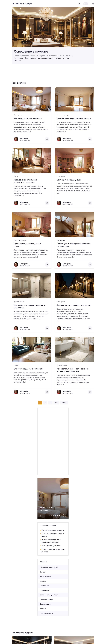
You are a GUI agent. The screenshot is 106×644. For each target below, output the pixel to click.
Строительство (46, 604)
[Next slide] (90, 36)
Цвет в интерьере (63, 115)
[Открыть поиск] (79, 4)
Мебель (43, 581)
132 (56, 403)
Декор (16, 176)
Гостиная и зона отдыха (49, 567)
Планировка (61, 240)
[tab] (41, 516)
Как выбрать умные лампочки (53, 530)
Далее (64, 403)
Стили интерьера (46, 599)
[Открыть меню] (93, 4)
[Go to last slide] (16, 36)
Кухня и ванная (19, 302)
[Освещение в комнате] (53, 36)
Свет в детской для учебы (51, 546)
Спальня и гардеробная (49, 595)
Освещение (18, 115)
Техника (17, 365)
